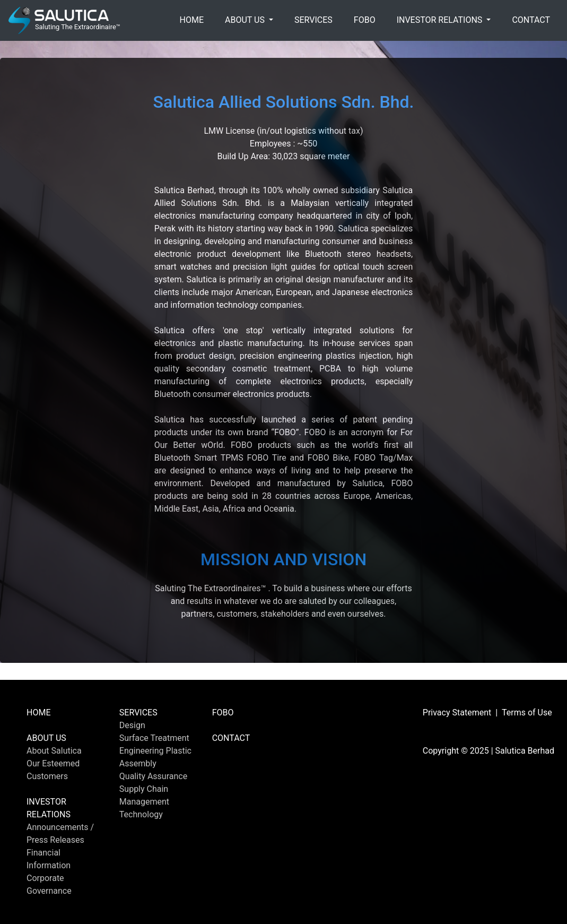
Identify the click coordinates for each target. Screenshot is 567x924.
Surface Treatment (154, 738)
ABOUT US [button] (246, 20)
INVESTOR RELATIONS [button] (441, 20)
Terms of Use (527, 713)
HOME (192, 20)
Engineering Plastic (155, 751)
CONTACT (531, 20)
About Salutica (54, 751)
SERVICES (313, 20)
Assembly (138, 763)
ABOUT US (46, 738)
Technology (141, 814)
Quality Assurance (153, 776)
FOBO (365, 20)
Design (132, 725)
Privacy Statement (457, 713)
